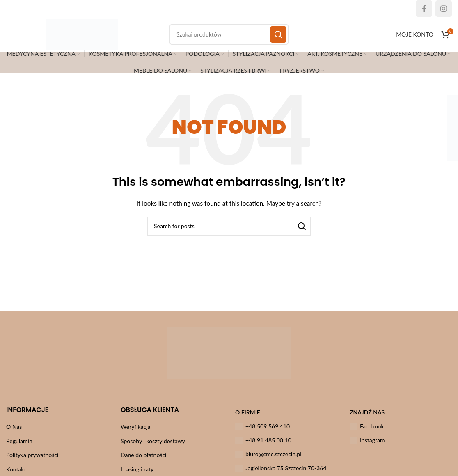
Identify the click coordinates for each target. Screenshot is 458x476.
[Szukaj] (229, 233)
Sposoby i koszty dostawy (153, 447)
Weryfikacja (136, 433)
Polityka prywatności (32, 462)
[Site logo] (90, 37)
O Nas (14, 433)
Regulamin (19, 447)
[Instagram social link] (444, 9)
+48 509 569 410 (262, 433)
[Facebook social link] (424, 9)
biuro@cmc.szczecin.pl (268, 461)
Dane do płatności (143, 462)
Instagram (367, 447)
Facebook (367, 433)
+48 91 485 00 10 (263, 447)
